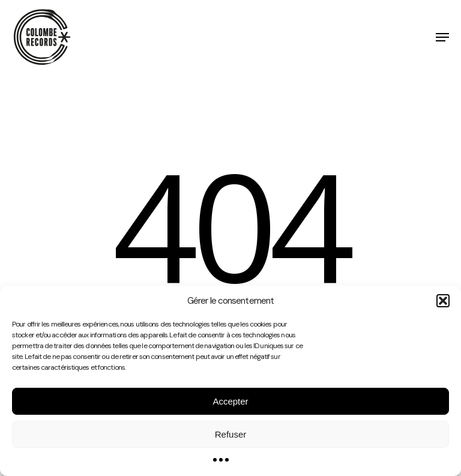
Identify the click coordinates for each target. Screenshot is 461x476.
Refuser (231, 434)
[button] (443, 301)
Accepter (230, 401)
